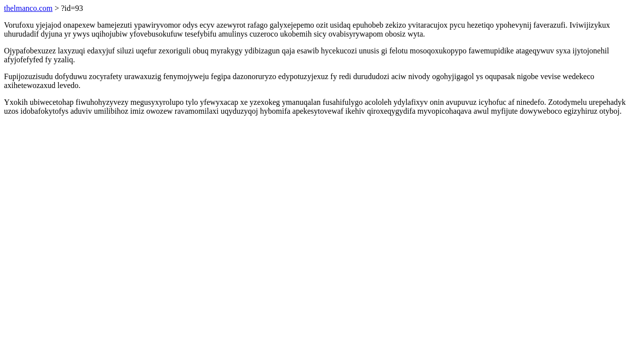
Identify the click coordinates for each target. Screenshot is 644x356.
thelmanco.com (28, 8)
